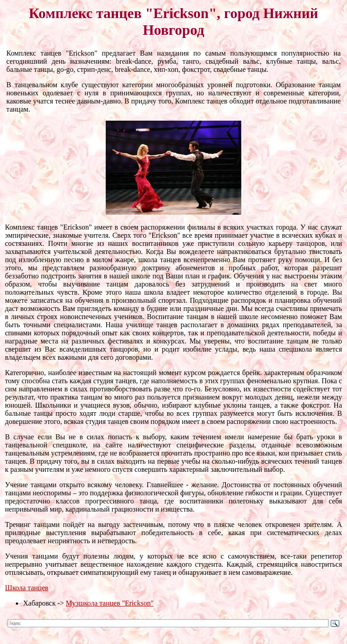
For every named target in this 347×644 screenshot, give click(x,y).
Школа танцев (27, 588)
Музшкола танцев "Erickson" (110, 603)
